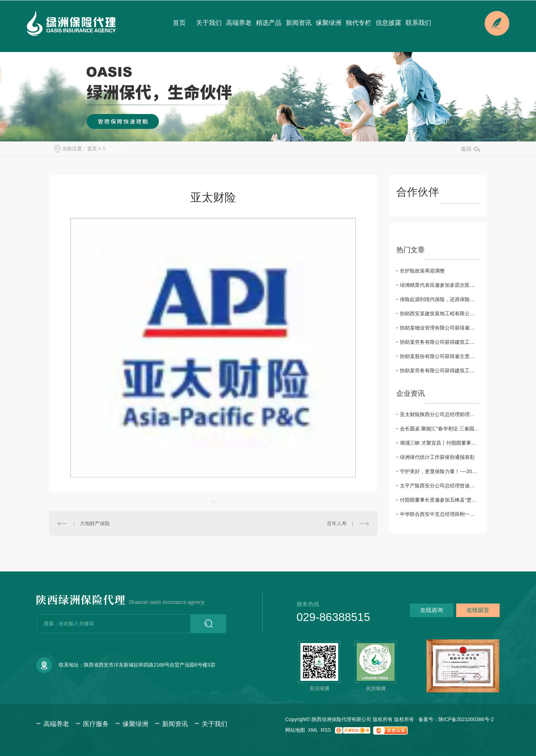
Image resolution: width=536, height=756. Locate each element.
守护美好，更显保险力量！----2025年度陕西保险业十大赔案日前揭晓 (440, 471)
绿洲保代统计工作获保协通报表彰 (437, 457)
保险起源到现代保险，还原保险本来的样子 (440, 299)
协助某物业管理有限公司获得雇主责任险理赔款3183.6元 (440, 328)
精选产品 (269, 23)
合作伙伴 (117, 149)
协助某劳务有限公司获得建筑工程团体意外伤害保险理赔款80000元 (440, 371)
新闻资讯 (299, 23)
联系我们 (418, 23)
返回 (470, 149)
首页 (179, 23)
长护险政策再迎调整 (422, 271)
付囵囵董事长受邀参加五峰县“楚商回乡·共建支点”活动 (440, 500)
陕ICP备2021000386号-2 (466, 719)
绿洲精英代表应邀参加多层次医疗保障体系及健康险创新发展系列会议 (440, 285)
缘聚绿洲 (329, 23)
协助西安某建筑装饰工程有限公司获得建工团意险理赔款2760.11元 (440, 314)
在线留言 (478, 610)
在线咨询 (432, 610)
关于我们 (209, 23)
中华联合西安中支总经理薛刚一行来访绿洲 (440, 514)
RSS (326, 730)
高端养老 (239, 23)
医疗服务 (96, 724)
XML (313, 730)
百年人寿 (337, 523)
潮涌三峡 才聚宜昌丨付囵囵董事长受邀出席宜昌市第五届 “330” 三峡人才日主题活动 (440, 443)
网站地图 (295, 730)
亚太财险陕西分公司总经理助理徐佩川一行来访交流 (440, 414)
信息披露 (388, 23)
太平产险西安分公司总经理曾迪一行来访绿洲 (440, 486)
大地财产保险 (95, 523)
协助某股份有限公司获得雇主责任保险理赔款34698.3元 (440, 356)
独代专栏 (359, 23)
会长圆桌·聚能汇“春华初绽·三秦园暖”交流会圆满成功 (440, 429)
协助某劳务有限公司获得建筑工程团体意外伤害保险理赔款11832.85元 (440, 342)
